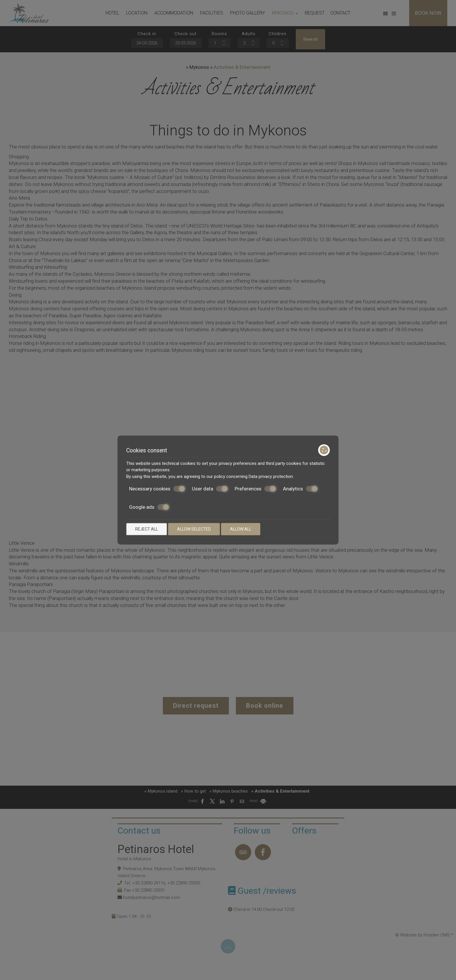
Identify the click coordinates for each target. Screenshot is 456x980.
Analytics (300, 489)
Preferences (255, 489)
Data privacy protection (271, 476)
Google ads (149, 507)
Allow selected (194, 529)
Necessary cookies (157, 489)
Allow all (241, 529)
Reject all (147, 529)
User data (210, 489)
